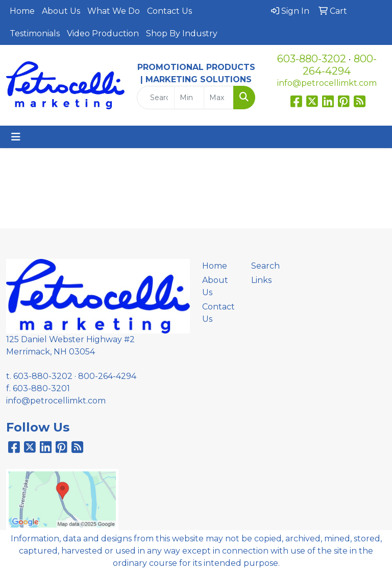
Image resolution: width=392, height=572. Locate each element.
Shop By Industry (182, 33)
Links (261, 280)
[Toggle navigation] (16, 137)
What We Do (114, 11)
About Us (61, 11)
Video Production (103, 33)
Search (265, 266)
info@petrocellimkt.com (327, 83)
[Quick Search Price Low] (189, 98)
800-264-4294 (340, 65)
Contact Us (169, 11)
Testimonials (35, 33)
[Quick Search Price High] (219, 98)
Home (22, 11)
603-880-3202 (312, 59)
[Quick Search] (156, 98)
